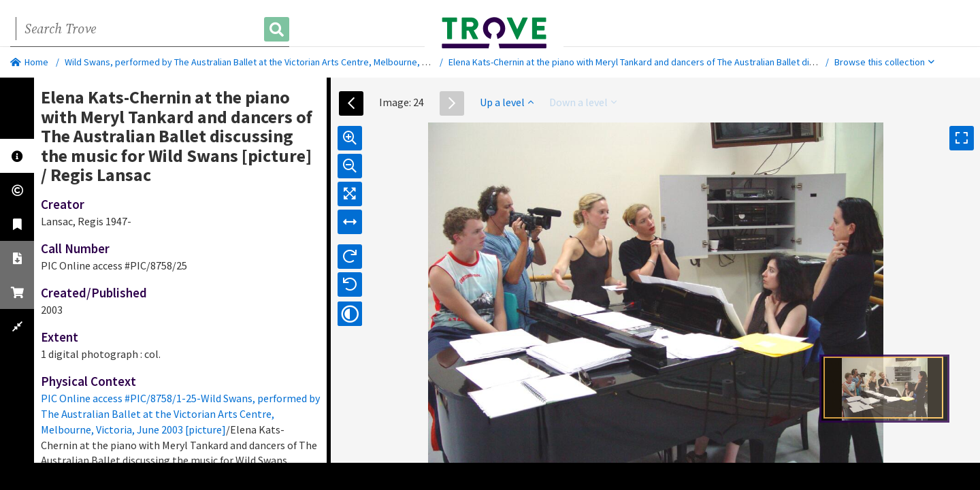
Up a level (507, 102)
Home (29, 62)
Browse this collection (884, 62)
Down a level (583, 102)
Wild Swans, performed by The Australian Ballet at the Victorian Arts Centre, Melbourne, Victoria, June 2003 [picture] (300, 62)
